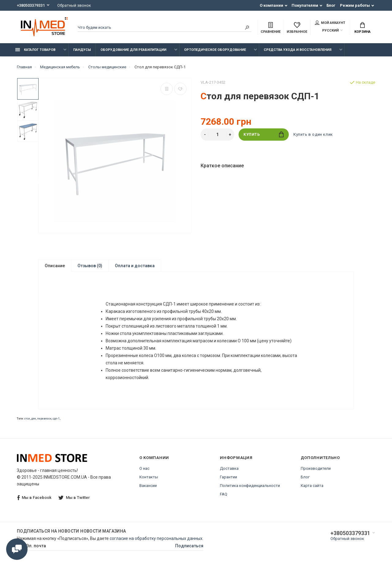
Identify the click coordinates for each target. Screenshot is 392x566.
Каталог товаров (35, 50)
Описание (55, 266)
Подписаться (189, 546)
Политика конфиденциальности (250, 486)
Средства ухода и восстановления (298, 50)
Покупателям (305, 5)
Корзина (362, 28)
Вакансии (148, 486)
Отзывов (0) (90, 266)
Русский (327, 30)
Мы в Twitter (74, 498)
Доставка (229, 468)
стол (27, 419)
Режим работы (355, 5)
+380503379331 (31, 5)
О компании (271, 5)
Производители (316, 468)
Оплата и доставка (135, 266)
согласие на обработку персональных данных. (156, 538)
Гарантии (228, 477)
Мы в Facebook (34, 498)
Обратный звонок (74, 5)
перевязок (44, 419)
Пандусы (82, 50)
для (34, 419)
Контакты (149, 477)
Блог (331, 5)
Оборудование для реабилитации (133, 50)
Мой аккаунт (330, 23)
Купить (264, 134)
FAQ (224, 494)
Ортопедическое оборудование (215, 50)
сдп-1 (56, 419)
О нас (144, 468)
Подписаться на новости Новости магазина (72, 531)
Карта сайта (312, 486)
